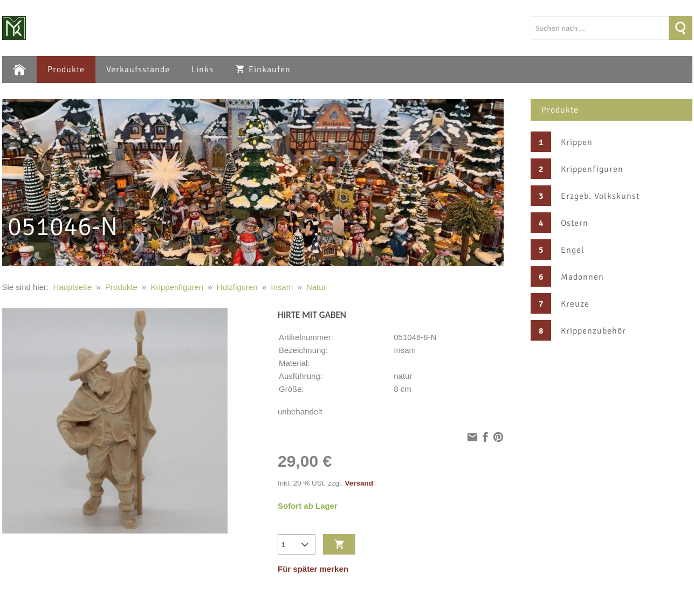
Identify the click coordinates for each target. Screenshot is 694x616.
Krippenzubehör (593, 331)
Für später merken (313, 569)
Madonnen (582, 277)
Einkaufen (263, 70)
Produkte (66, 70)
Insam (282, 287)
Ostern (575, 223)
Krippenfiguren (592, 169)
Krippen (577, 142)
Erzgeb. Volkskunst (600, 196)
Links (202, 70)
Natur (316, 287)
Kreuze (575, 304)
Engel (573, 250)
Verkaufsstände (138, 70)
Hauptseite (72, 287)
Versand (359, 483)
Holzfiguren (237, 287)
